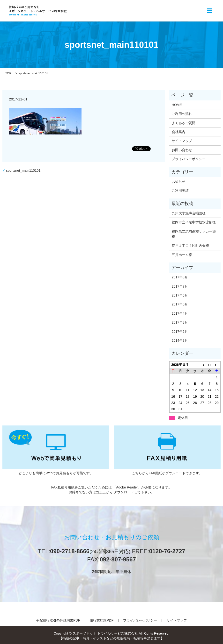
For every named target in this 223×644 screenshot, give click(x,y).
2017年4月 (180, 313)
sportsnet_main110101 (23, 170)
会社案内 (178, 132)
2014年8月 (180, 340)
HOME (177, 105)
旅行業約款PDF (102, 620)
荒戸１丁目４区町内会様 (190, 246)
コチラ (101, 492)
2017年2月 (180, 332)
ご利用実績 (180, 191)
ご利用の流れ (182, 114)
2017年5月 (180, 304)
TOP (8, 73)
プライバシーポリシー (189, 159)
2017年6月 (180, 295)
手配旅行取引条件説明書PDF (58, 620)
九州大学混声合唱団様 (189, 213)
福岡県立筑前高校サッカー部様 (194, 234)
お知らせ (178, 182)
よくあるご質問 (184, 123)
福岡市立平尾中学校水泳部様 (194, 222)
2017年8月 (180, 277)
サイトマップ (182, 141)
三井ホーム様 (182, 255)
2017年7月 (180, 286)
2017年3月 (180, 322)
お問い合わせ (182, 150)
